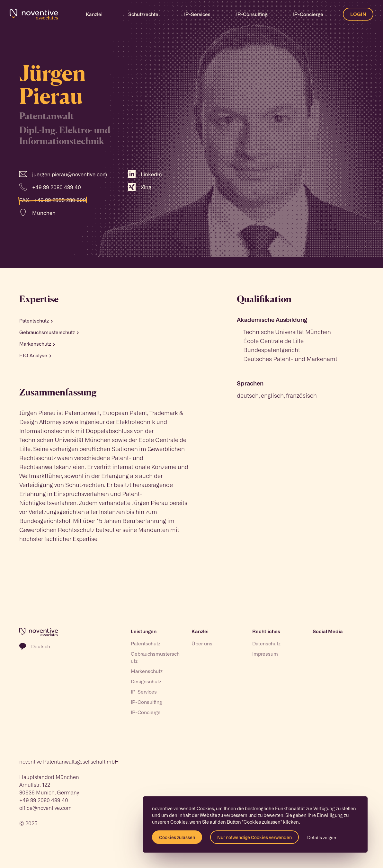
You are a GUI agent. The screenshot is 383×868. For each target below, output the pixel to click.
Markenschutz (37, 344)
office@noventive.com (45, 808)
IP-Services (144, 692)
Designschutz (146, 681)
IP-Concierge (308, 14)
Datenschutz (266, 643)
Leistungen (144, 631)
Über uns (202, 643)
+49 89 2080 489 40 (44, 800)
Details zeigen (322, 837)
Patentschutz (36, 321)
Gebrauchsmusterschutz (49, 332)
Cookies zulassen (177, 837)
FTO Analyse (35, 355)
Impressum (265, 654)
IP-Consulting (146, 702)
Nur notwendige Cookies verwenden (254, 837)
